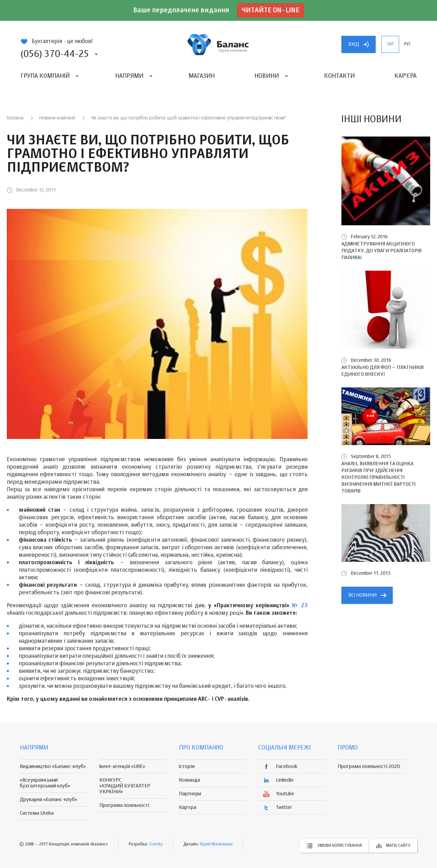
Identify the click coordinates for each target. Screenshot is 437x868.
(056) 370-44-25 (55, 54)
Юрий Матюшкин (216, 844)
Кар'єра (405, 76)
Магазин (202, 76)
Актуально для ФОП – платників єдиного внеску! (383, 371)
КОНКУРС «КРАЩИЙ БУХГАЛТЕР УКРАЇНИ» (125, 786)
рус (408, 44)
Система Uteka (37, 813)
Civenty (156, 844)
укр (390, 44)
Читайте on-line (271, 10)
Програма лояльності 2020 (369, 766)
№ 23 (300, 606)
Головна (15, 118)
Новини (267, 76)
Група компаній (45, 76)
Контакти (339, 76)
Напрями (129, 76)
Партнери (190, 794)
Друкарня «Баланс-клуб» (48, 800)
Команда (189, 780)
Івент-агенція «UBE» (122, 766)
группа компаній (218, 44)
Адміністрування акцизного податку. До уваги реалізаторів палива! (382, 251)
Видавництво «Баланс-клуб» (53, 766)
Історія (187, 766)
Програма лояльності (124, 805)
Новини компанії (57, 118)
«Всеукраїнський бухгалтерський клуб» (45, 783)
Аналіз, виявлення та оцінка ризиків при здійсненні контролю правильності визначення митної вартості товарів (378, 477)
